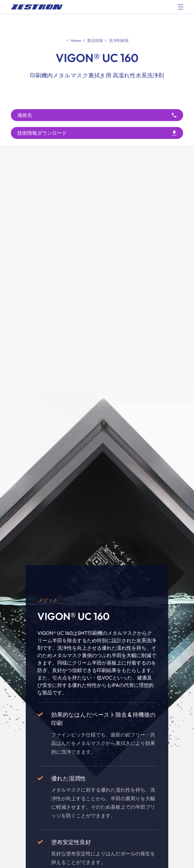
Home (76, 40)
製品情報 (95, 40)
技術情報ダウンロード (42, 133)
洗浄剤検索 (119, 40)
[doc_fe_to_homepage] (37, 7)
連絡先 (25, 115)
